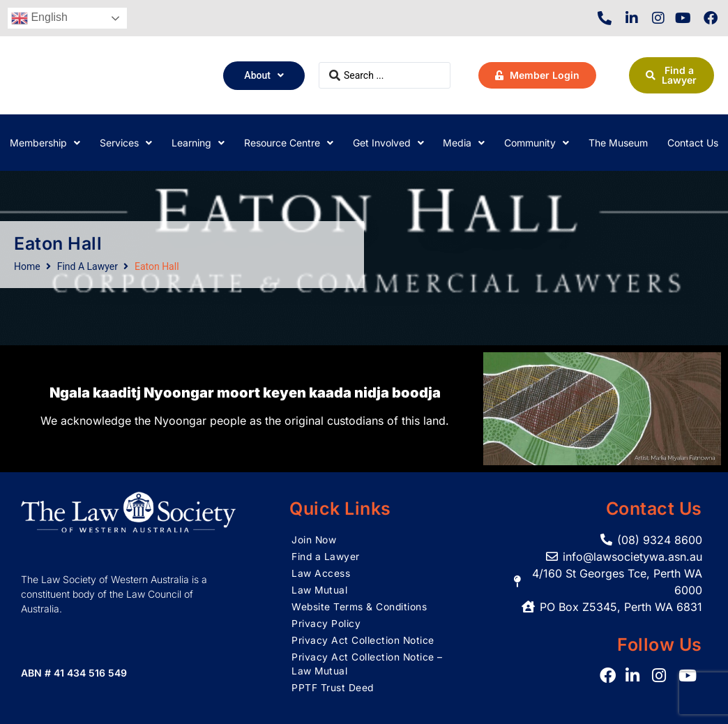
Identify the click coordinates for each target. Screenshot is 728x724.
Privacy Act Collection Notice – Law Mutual (363, 664)
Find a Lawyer (326, 556)
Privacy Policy (326, 623)
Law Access (321, 573)
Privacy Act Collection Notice (363, 640)
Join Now (314, 540)
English (39, 18)
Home (27, 266)
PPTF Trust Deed (333, 687)
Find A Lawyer (88, 266)
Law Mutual (320, 590)
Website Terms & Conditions (360, 606)
